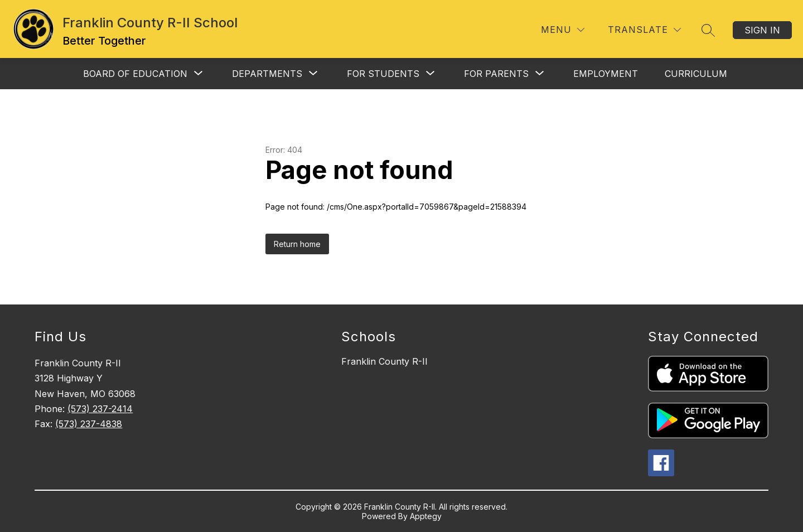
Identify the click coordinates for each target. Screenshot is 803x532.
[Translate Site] (644, 30)
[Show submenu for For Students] (383, 74)
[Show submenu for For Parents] (496, 74)
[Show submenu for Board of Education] (135, 74)
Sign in (762, 30)
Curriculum (696, 74)
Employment (606, 74)
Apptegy (426, 516)
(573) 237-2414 (100, 409)
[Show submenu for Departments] (267, 74)
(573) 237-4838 (89, 424)
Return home (297, 244)
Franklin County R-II (384, 361)
